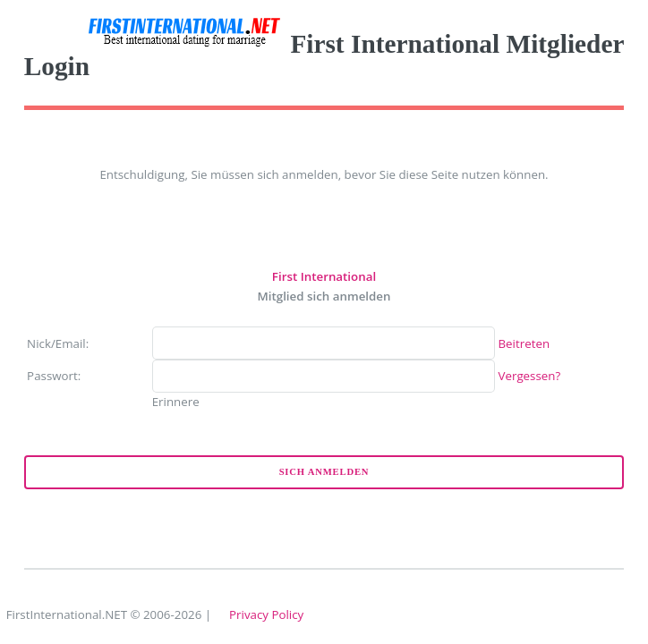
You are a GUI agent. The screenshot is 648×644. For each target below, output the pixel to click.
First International (324, 276)
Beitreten (524, 343)
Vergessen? (530, 376)
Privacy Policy (266, 614)
